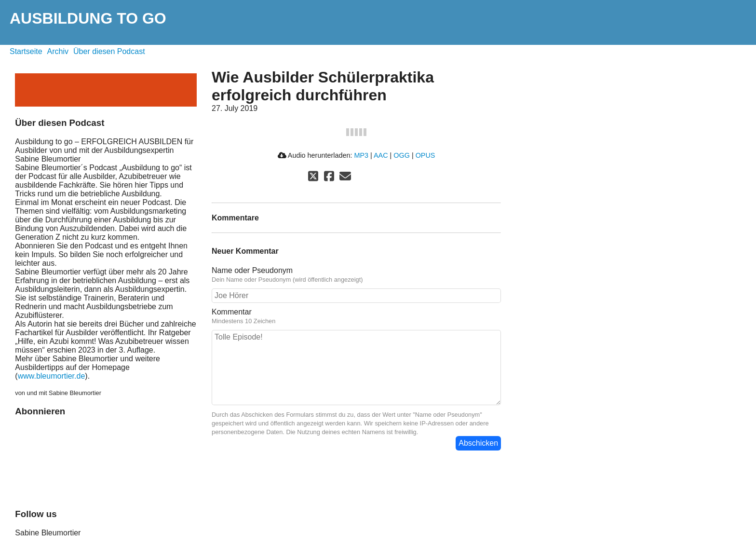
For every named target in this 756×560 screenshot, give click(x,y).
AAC (381, 155)
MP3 (361, 155)
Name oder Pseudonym (356, 275)
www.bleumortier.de (52, 376)
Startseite (26, 51)
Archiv (58, 51)
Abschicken (478, 443)
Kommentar (356, 316)
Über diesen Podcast (109, 51)
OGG (402, 155)
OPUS (425, 155)
